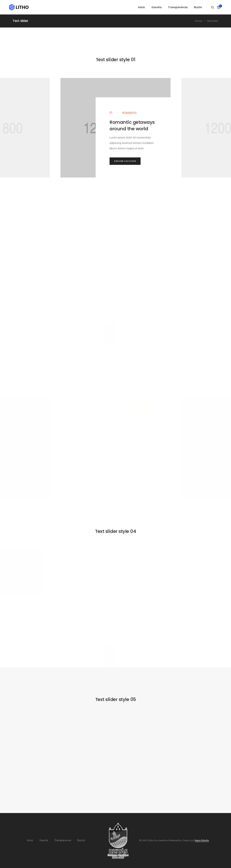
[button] (125, 161)
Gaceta (156, 7)
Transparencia (178, 7)
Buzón (198, 7)
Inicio (141, 7)
